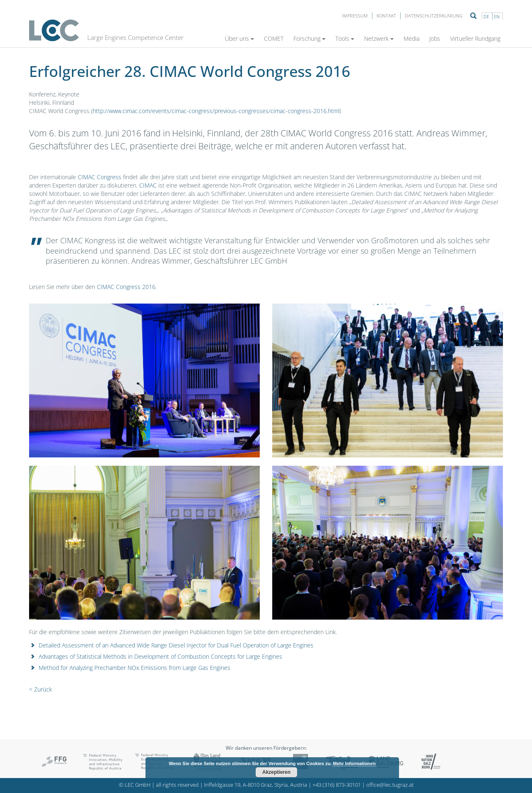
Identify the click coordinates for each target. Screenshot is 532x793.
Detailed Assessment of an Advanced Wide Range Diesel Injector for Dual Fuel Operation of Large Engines (176, 645)
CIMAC (148, 185)
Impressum (355, 16)
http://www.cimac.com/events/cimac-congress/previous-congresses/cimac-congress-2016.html (216, 111)
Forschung (309, 38)
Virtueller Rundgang (475, 38)
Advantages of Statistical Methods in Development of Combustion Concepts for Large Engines (160, 656)
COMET (274, 38)
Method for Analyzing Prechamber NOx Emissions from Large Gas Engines (134, 668)
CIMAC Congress (100, 177)
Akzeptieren (276, 772)
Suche (473, 16)
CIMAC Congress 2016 (126, 287)
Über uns (239, 38)
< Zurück (41, 689)
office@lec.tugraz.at (390, 785)
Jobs (435, 38)
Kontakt (386, 16)
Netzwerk (379, 38)
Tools (345, 38)
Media (411, 38)
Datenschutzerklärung (434, 16)
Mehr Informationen (354, 763)
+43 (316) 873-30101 (337, 785)
